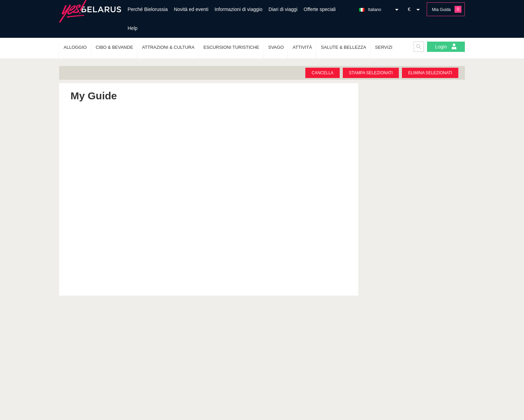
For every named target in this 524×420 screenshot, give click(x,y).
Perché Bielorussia (148, 9)
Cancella (322, 73)
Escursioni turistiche (231, 47)
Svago (276, 47)
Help (133, 28)
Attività (302, 47)
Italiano (375, 10)
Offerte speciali (320, 9)
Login (446, 46)
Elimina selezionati (430, 73)
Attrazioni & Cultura (168, 47)
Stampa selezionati (371, 73)
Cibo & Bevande (114, 47)
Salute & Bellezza (343, 47)
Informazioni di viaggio (238, 9)
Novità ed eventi (191, 9)
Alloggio (75, 47)
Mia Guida (441, 10)
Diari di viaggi (283, 9)
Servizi (384, 47)
